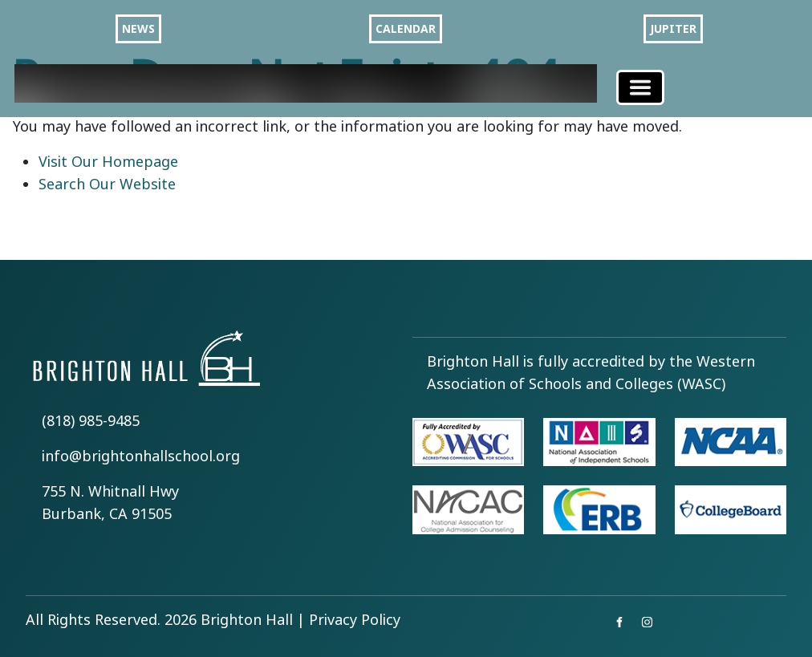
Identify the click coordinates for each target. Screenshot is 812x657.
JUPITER (673, 29)
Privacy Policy (355, 620)
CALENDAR (406, 29)
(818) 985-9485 (91, 421)
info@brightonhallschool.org (141, 456)
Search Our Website (107, 185)
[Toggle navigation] (640, 87)
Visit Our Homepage (108, 162)
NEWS (138, 29)
